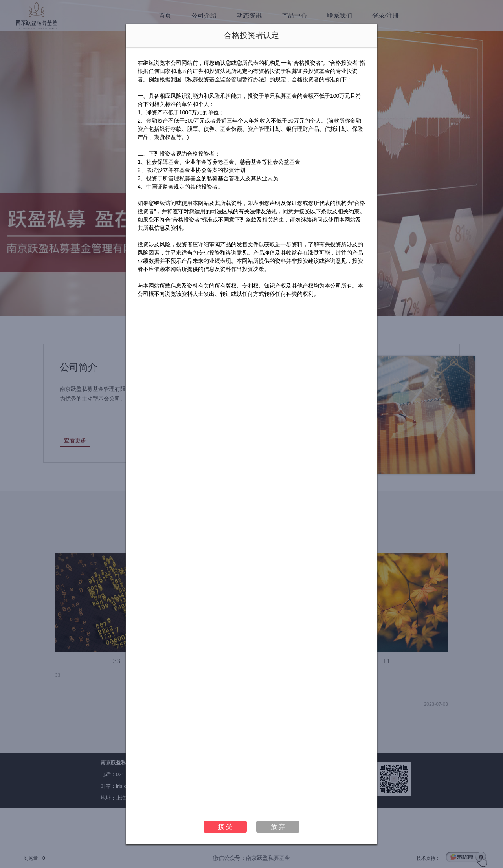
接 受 (225, 827)
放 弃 (278, 827)
